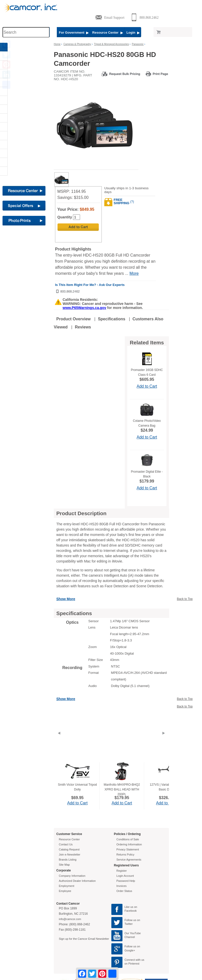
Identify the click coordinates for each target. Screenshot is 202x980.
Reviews (83, 327)
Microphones (12, 127)
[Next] (164, 739)
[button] (25, 57)
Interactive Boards (15, 118)
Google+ (130, 950)
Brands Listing (68, 860)
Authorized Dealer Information (77, 881)
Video (8, 171)
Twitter (129, 924)
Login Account (125, 876)
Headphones (12, 109)
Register (122, 871)
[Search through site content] (26, 32)
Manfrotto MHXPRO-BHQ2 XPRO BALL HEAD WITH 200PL (122, 789)
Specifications (112, 319)
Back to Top (185, 599)
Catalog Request (69, 849)
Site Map (64, 865)
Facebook (131, 911)
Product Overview (73, 319)
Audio (8, 56)
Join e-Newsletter (70, 854)
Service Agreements (129, 860)
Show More (66, 599)
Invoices (121, 886)
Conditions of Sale (128, 839)
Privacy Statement (128, 849)
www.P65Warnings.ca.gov (84, 308)
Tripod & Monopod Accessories (111, 44)
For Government (74, 33)
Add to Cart (147, 386)
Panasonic (138, 44)
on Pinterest (132, 964)
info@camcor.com (70, 919)
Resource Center (107, 33)
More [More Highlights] (134, 273)
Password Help (126, 881)
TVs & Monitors (14, 162)
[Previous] (59, 739)
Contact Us (66, 844)
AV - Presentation (15, 65)
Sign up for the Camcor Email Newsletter (84, 939)
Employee (65, 891)
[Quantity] (77, 217)
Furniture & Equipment (18, 136)
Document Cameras (16, 100)
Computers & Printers (17, 91)
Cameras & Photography (19, 74)
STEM (7, 144)
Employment (67, 886)
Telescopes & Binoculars (19, 153)
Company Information (72, 876)
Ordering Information (129, 844)
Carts (7, 82)
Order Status (124, 891)
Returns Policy (125, 854)
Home (57, 44)
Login (133, 33)
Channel (130, 937)
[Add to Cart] (78, 227)
